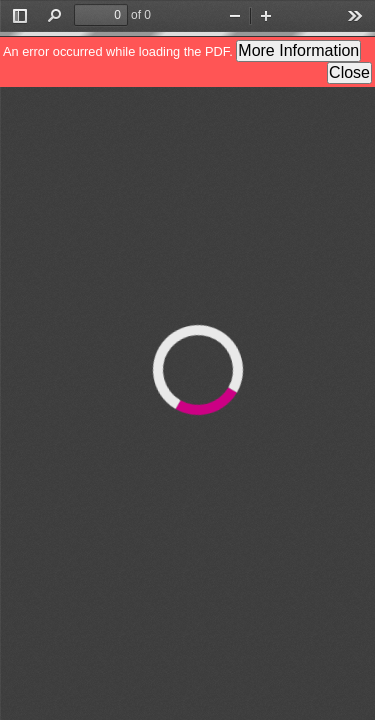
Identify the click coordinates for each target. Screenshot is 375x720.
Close (349, 72)
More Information (298, 50)
